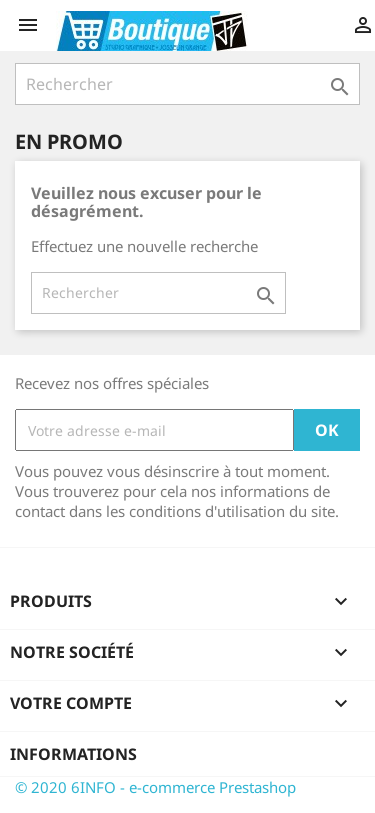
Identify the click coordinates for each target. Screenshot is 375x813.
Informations (73, 754)
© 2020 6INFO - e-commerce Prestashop (155, 787)
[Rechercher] (187, 84)
